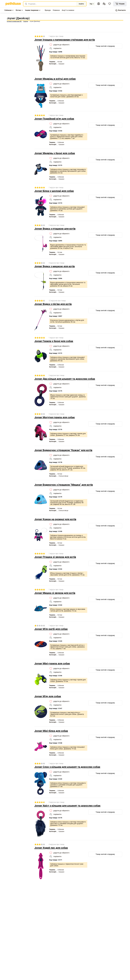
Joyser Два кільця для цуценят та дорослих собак (65, 379)
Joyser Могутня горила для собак (55, 417)
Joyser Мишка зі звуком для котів (55, 593)
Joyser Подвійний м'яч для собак (54, 119)
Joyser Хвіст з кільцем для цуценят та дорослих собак (67, 806)
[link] (13, 4)
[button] (99, 4)
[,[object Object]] (48, 10)
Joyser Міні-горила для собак (52, 664)
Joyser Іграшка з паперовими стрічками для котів (65, 40)
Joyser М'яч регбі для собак (51, 629)
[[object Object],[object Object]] (104, 4)
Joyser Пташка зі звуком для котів (55, 557)
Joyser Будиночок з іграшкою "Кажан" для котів (63, 450)
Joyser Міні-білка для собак (51, 731)
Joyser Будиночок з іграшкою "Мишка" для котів (64, 485)
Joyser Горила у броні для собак (54, 341)
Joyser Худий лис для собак (51, 848)
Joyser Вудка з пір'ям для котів (53, 304)
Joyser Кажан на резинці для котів (55, 519)
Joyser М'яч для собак (48, 696)
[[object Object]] (120, 4)
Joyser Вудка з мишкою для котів (55, 266)
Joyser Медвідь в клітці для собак (55, 79)
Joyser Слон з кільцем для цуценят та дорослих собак (67, 767)
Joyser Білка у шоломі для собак (54, 191)
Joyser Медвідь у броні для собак (55, 153)
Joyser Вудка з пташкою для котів (55, 229)
